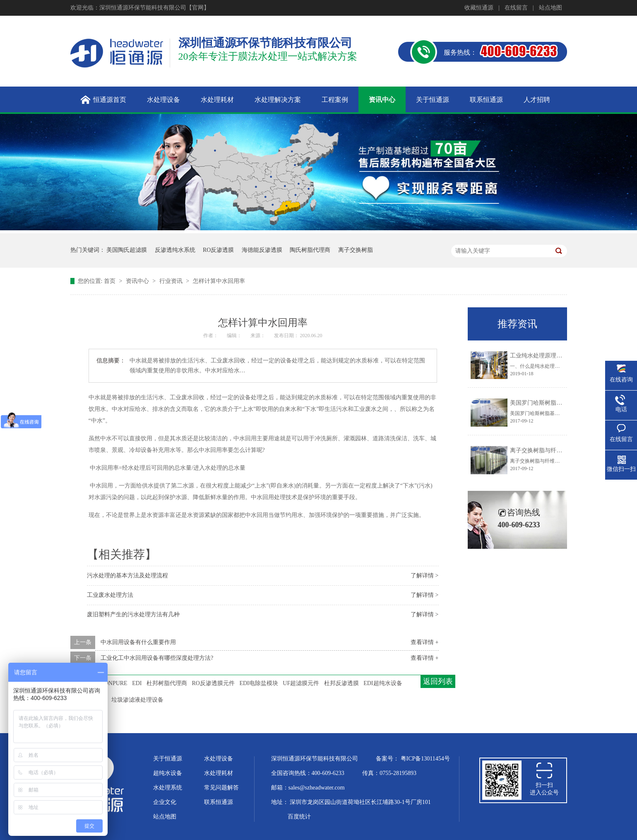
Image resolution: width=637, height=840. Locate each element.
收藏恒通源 (479, 8)
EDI (137, 683)
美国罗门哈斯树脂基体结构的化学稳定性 (562, 403)
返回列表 (438, 681)
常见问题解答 (221, 788)
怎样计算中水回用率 (219, 281)
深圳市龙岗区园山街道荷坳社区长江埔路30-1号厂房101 (360, 802)
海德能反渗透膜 (262, 250)
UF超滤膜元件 (301, 683)
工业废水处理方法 (110, 595)
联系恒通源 (219, 802)
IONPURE (115, 683)
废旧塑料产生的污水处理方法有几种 (133, 614)
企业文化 (165, 802)
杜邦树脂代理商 (167, 683)
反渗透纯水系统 (175, 250)
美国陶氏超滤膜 (127, 250)
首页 (111, 281)
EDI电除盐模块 (258, 683)
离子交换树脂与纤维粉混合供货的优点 (559, 450)
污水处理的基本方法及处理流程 (127, 576)
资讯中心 (138, 281)
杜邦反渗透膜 (341, 683)
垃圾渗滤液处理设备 (137, 700)
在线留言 (516, 8)
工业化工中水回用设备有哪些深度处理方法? (157, 658)
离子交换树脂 (356, 250)
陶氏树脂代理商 (310, 250)
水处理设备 (219, 759)
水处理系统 (168, 788)
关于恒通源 (168, 759)
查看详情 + (424, 642)
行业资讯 (172, 281)
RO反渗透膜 (218, 250)
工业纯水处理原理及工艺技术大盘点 (556, 356)
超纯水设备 (168, 773)
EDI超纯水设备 (383, 683)
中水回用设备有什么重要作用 (138, 642)
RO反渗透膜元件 (213, 683)
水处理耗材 (219, 773)
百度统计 (299, 817)
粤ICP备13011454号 (425, 759)
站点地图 (550, 8)
